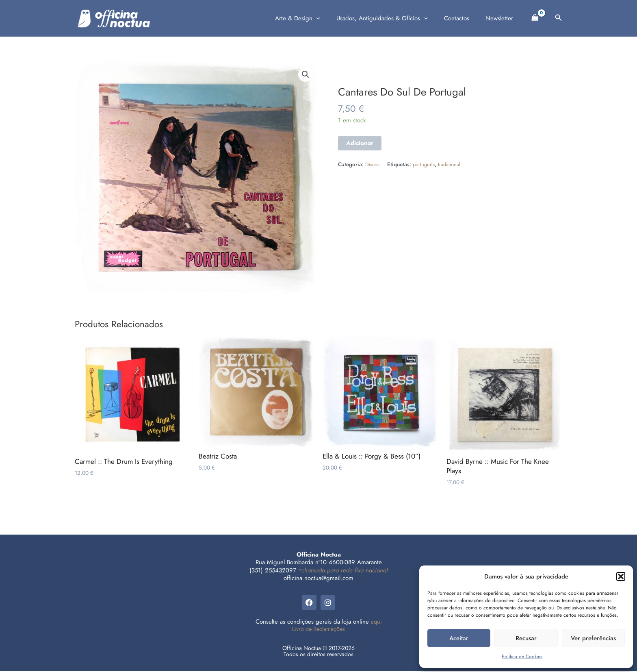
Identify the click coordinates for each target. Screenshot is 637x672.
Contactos (463, 18)
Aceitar (459, 638)
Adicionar (360, 143)
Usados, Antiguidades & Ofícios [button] (392, 18)
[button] (621, 576)
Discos (373, 164)
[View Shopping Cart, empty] (535, 17)
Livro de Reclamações (319, 630)
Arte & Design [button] (312, 18)
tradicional (452, 164)
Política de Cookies (522, 657)
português (425, 164)
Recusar (526, 638)
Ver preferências (593, 638)
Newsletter (501, 18)
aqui (376, 623)
